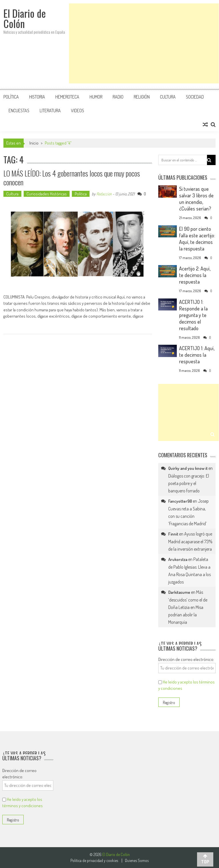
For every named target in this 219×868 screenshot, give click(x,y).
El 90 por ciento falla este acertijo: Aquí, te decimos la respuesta (197, 239)
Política (11, 97)
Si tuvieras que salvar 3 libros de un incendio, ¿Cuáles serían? (196, 199)
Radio (118, 97)
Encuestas (19, 111)
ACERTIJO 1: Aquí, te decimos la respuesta (197, 355)
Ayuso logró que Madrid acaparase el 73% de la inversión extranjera (190, 541)
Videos (78, 111)
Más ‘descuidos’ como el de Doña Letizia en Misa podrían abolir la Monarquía (188, 607)
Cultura (168, 97)
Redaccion (104, 194)
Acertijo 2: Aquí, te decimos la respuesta (195, 275)
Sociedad (195, 97)
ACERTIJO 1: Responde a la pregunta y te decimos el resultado (193, 315)
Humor (96, 97)
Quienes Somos (137, 861)
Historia (37, 97)
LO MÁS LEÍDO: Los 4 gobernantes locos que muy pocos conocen (72, 178)
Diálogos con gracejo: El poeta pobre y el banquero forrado (189, 483)
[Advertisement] (144, 43)
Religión (142, 97)
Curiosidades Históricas (47, 194)
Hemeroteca (67, 97)
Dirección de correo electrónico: (186, 659)
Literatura (50, 111)
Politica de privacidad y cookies (94, 861)
